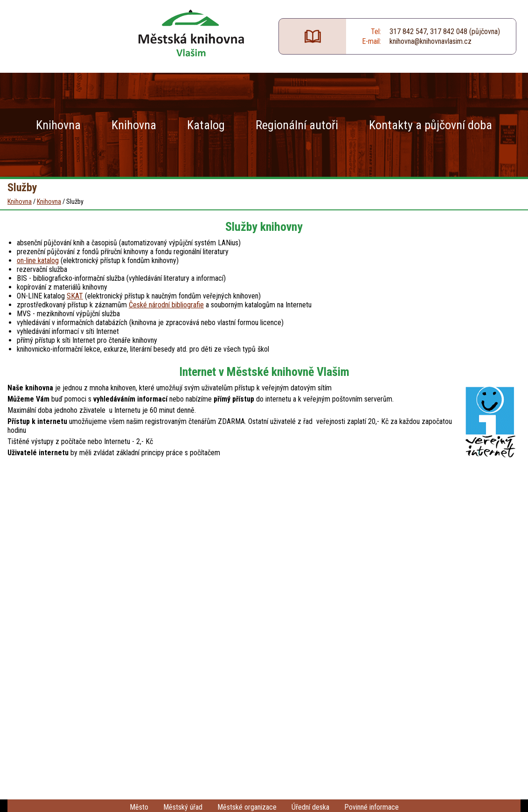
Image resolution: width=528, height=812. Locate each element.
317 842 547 (408, 31)
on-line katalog (38, 260)
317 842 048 (449, 31)
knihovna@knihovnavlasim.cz (431, 41)
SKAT (75, 296)
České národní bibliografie (166, 305)
